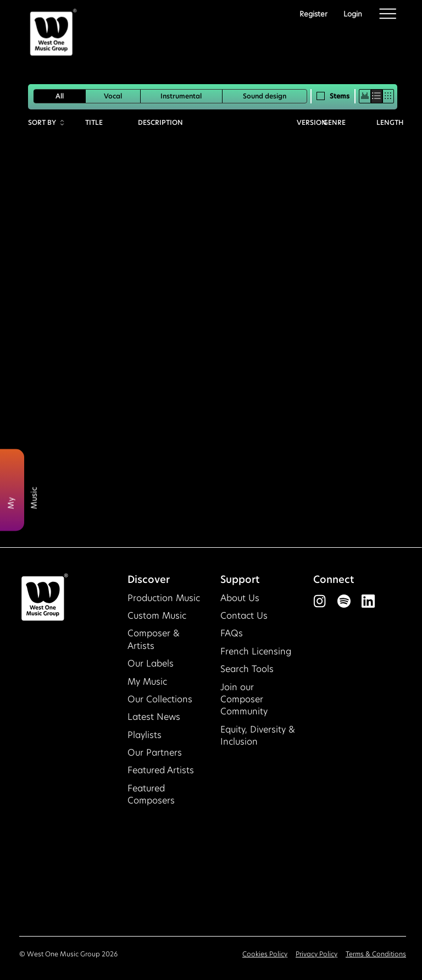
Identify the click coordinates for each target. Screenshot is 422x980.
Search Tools (247, 669)
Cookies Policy (265, 954)
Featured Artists (161, 770)
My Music (147, 682)
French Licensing (256, 651)
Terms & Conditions (376, 954)
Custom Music (157, 616)
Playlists (145, 735)
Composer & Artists (154, 639)
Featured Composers (151, 794)
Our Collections (160, 699)
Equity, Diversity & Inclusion (258, 736)
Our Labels (151, 664)
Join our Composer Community (244, 700)
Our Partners (155, 753)
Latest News (154, 717)
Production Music (164, 598)
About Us (240, 598)
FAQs (232, 633)
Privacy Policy (316, 954)
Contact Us (244, 616)
